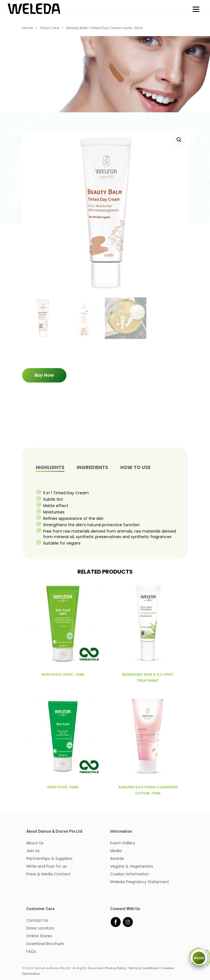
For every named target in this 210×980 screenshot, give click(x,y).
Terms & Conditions (143, 968)
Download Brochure (45, 944)
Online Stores (39, 936)
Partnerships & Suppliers (49, 859)
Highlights (50, 467)
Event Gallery (123, 843)
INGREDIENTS (92, 467)
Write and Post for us (46, 866)
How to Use (135, 467)
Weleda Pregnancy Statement (140, 882)
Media (116, 851)
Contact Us (37, 920)
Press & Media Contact (48, 874)
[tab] (50, 468)
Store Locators (40, 928)
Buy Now (44, 375)
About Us (35, 843)
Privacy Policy (115, 968)
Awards (117, 859)
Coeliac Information (129, 874)
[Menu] (196, 9)
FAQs (31, 951)
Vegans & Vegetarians (132, 866)
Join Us (33, 851)
